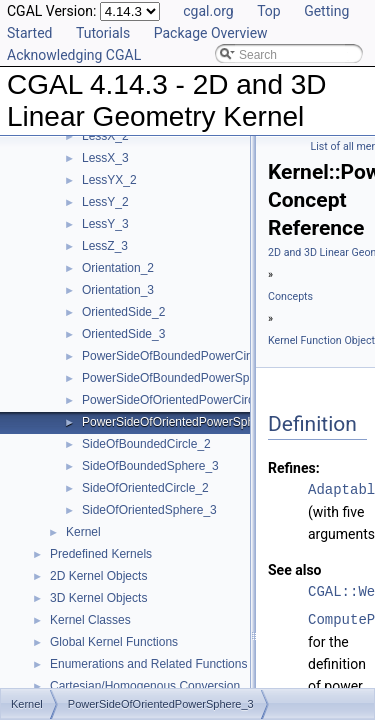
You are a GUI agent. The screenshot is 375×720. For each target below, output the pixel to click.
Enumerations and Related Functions (148, 664)
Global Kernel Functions (114, 642)
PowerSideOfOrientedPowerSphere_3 (183, 422)
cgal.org (208, 11)
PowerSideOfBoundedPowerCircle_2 (180, 356)
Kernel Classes (90, 620)
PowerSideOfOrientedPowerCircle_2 (179, 400)
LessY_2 (105, 202)
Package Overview (211, 33)
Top (269, 11)
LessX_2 (105, 136)
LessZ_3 (105, 246)
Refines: (294, 468)
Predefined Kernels (101, 554)
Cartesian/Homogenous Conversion (145, 686)
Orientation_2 (118, 268)
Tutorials (103, 33)
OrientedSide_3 (123, 334)
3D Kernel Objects (98, 598)
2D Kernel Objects (98, 576)
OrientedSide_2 (123, 312)
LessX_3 (105, 158)
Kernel (83, 532)
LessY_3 (105, 224)
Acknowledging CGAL (74, 55)
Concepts (290, 296)
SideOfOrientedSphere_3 (149, 510)
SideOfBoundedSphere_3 (150, 466)
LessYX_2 (109, 180)
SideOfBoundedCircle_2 (146, 444)
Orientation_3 (118, 290)
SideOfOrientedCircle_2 (145, 488)
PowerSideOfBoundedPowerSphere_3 (184, 378)
